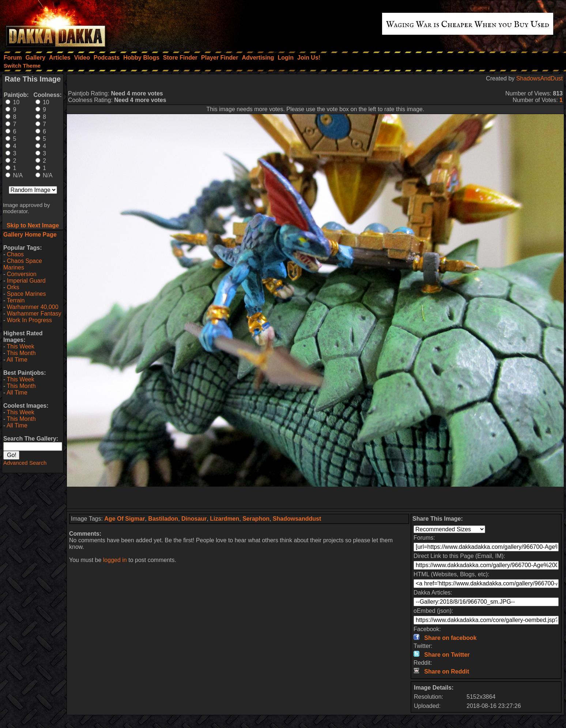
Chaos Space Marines (23, 264)
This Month (21, 353)
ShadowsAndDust (539, 78)
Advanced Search (25, 463)
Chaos (15, 254)
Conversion (22, 274)
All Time (17, 360)
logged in (115, 560)
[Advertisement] (316, 498)
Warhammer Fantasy (34, 314)
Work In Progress (29, 320)
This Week (20, 346)
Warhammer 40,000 (33, 307)
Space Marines (27, 294)
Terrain (16, 300)
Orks (13, 287)
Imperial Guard (26, 281)
